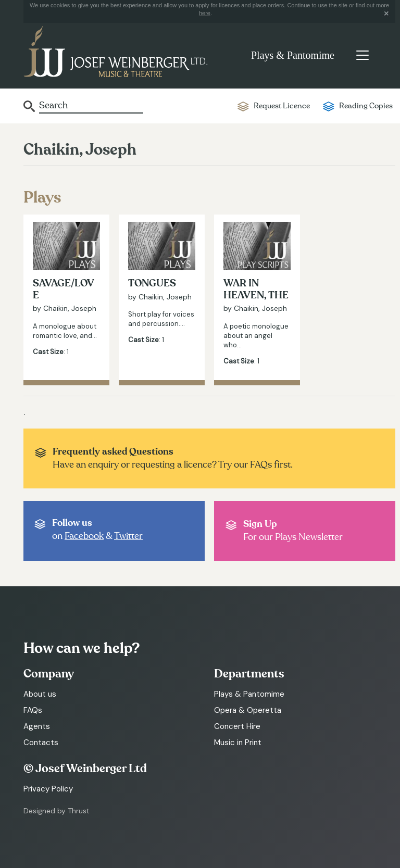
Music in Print (238, 743)
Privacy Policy (48, 789)
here (205, 13)
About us (40, 694)
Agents (37, 726)
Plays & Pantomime (293, 55)
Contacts (41, 743)
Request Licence (282, 106)
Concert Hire (237, 726)
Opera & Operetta (248, 710)
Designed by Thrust (57, 811)
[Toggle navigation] (362, 55)
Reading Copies (366, 106)
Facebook (84, 536)
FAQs (33, 710)
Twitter (128, 536)
